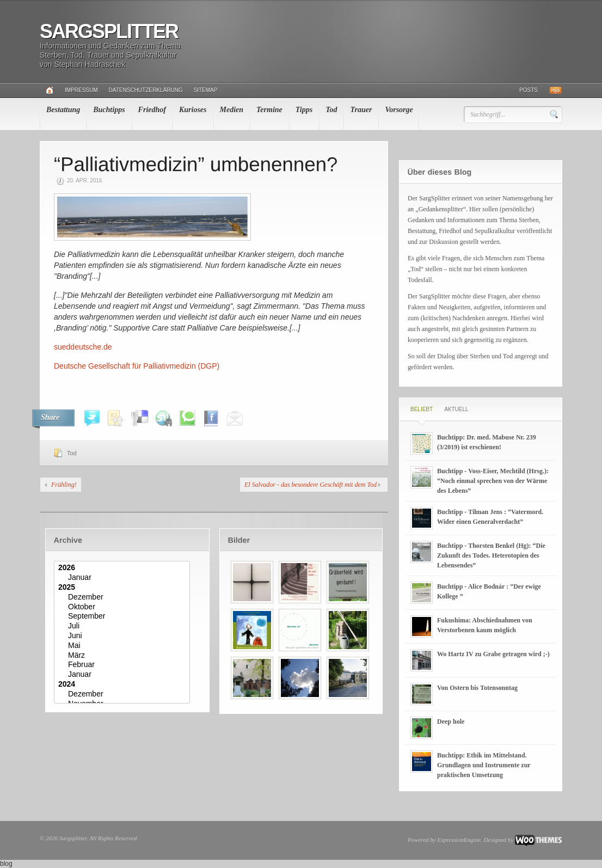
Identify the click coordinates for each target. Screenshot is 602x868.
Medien (232, 110)
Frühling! (64, 485)
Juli (123, 626)
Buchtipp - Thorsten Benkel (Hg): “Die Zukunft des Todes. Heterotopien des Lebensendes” (491, 555)
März (123, 656)
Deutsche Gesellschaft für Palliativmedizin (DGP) (137, 366)
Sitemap (206, 90)
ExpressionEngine (459, 840)
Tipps (304, 110)
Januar (123, 578)
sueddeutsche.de (83, 347)
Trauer (361, 110)
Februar (123, 665)
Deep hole (451, 722)
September (123, 616)
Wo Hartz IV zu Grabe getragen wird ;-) (493, 654)
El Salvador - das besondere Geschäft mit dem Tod (311, 485)
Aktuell (456, 409)
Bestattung (63, 110)
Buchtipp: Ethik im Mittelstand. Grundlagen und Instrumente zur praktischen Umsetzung (484, 765)
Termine (269, 110)
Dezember (123, 597)
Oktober (123, 607)
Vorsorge (399, 110)
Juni (123, 636)
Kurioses (193, 110)
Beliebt (422, 409)
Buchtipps (109, 110)
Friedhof (152, 110)
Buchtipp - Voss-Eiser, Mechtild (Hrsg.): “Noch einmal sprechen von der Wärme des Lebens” (493, 481)
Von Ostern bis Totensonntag (477, 688)
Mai (123, 646)
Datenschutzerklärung (146, 90)
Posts (529, 90)
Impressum (81, 90)
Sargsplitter (109, 31)
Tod (331, 110)
